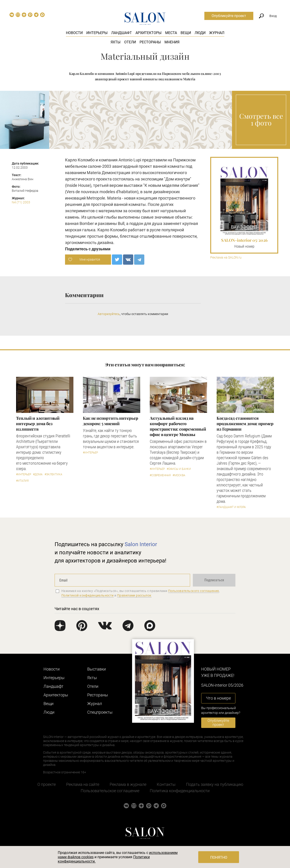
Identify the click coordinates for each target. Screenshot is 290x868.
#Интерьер (24, 474)
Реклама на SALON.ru (226, 258)
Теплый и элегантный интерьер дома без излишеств (38, 424)
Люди (200, 33)
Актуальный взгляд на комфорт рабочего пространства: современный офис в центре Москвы (178, 426)
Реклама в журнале (128, 784)
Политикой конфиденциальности (88, 595)
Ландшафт (122, 33)
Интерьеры (97, 33)
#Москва (179, 475)
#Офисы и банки (179, 469)
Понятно (219, 857)
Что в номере (218, 698)
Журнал (217, 33)
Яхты (116, 42)
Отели (130, 42)
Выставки (97, 669)
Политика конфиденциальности (180, 791)
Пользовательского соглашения (194, 591)
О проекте (47, 784)
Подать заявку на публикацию (215, 784)
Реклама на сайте (83, 784)
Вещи (186, 33)
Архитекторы (149, 33)
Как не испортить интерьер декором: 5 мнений (111, 421)
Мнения (172, 42)
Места (171, 33)
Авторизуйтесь (109, 314)
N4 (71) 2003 (21, 202)
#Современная (160, 475)
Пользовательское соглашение (110, 791)
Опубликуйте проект (229, 16)
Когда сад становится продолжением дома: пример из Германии (245, 424)
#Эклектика (53, 474)
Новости (74, 33)
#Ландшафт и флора (231, 507)
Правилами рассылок (134, 595)
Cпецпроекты (100, 712)
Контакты (166, 784)
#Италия (22, 481)
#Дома (38, 474)
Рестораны (150, 42)
